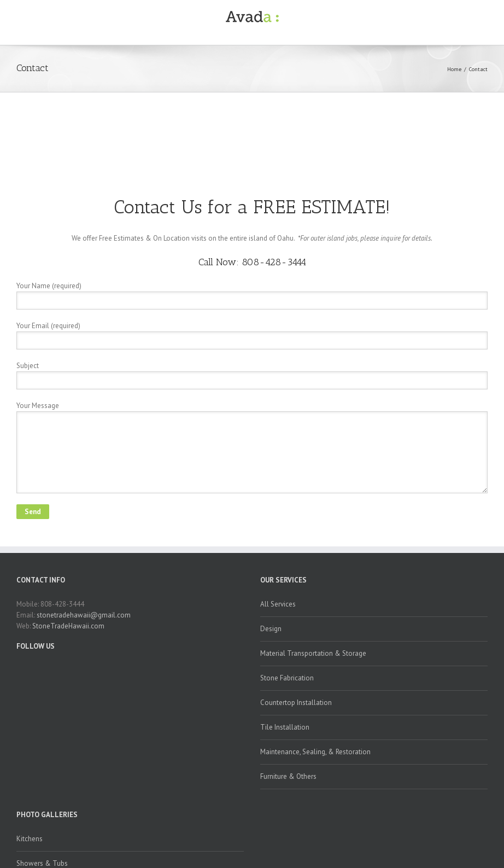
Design (271, 629)
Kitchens (30, 839)
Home (454, 69)
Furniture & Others (288, 776)
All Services (278, 604)
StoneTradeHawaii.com (68, 626)
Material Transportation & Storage (313, 653)
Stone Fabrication (287, 678)
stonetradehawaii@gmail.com (84, 615)
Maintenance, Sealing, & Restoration (315, 752)
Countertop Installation (296, 703)
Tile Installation (285, 727)
